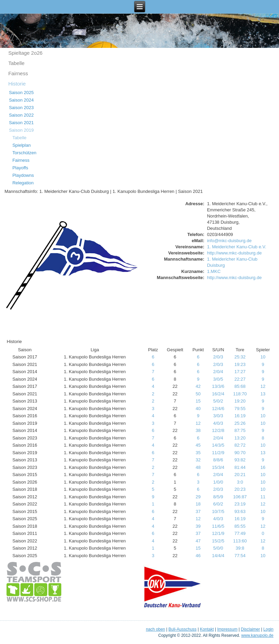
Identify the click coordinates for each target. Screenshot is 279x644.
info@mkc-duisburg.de (229, 241)
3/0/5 (218, 379)
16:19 (240, 416)
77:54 (240, 556)
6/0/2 (218, 504)
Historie (17, 84)
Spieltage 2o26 (25, 53)
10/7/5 (218, 511)
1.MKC (214, 271)
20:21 (240, 475)
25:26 (240, 423)
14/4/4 (218, 556)
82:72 (240, 445)
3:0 (240, 482)
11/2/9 (218, 453)
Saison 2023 (21, 108)
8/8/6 (218, 460)
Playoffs (20, 168)
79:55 (240, 409)
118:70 (240, 394)
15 (198, 401)
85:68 (240, 386)
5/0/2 (218, 401)
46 (198, 556)
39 (198, 526)
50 (198, 394)
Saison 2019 (21, 130)
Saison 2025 (21, 93)
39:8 (240, 548)
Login (268, 629)
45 (198, 445)
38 (198, 430)
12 (263, 386)
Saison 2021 (21, 123)
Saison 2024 (21, 100)
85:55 (240, 526)
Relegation (23, 183)
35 (198, 453)
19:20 (240, 401)
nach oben (155, 629)
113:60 (240, 541)
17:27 (240, 372)
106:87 (240, 497)
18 (198, 504)
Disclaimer (251, 629)
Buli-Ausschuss (182, 629)
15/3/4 (218, 467)
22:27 (240, 379)
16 (263, 467)
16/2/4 (218, 394)
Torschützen (24, 153)
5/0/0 (218, 548)
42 (198, 386)
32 (198, 460)
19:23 (240, 364)
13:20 (240, 438)
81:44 (240, 467)
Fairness (18, 73)
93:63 (240, 511)
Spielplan (22, 145)
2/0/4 (218, 372)
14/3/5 (218, 445)
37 (198, 511)
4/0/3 (218, 423)
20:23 (240, 489)
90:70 (240, 453)
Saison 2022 (21, 115)
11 (263, 497)
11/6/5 (218, 526)
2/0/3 (218, 357)
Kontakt (207, 629)
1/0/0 (218, 482)
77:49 (240, 533)
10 (263, 357)
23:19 (240, 504)
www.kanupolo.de (257, 635)
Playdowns (23, 175)
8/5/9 (218, 497)
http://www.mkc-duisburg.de (234, 253)
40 (198, 409)
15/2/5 (218, 541)
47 (198, 541)
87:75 (240, 430)
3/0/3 (218, 416)
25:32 (240, 357)
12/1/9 (218, 533)
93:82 (240, 460)
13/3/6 (218, 386)
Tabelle (16, 63)
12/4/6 (218, 409)
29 (198, 497)
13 (263, 394)
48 (198, 467)
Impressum (227, 629)
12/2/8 (218, 430)
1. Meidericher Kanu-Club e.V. (237, 247)
